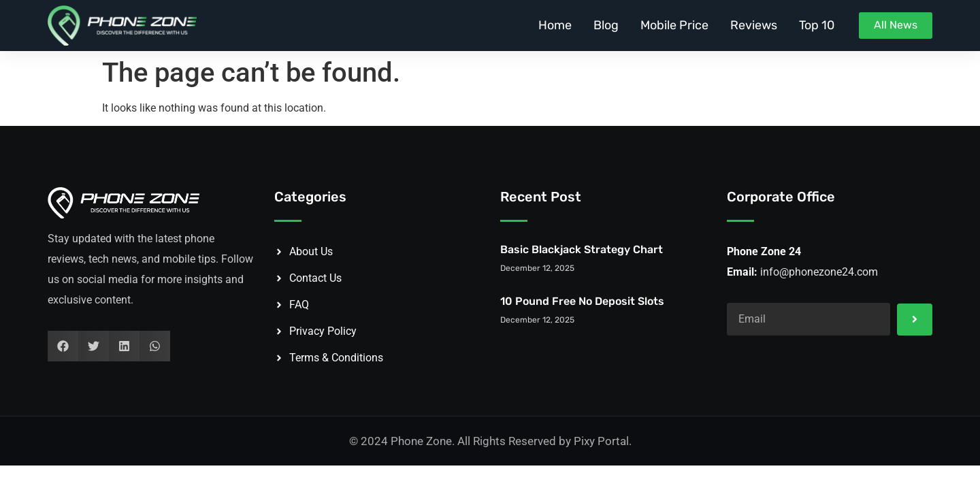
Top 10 (817, 25)
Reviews (754, 25)
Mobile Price (674, 25)
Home (555, 25)
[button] (63, 346)
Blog (606, 25)
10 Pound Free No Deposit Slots (582, 301)
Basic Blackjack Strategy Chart (582, 249)
